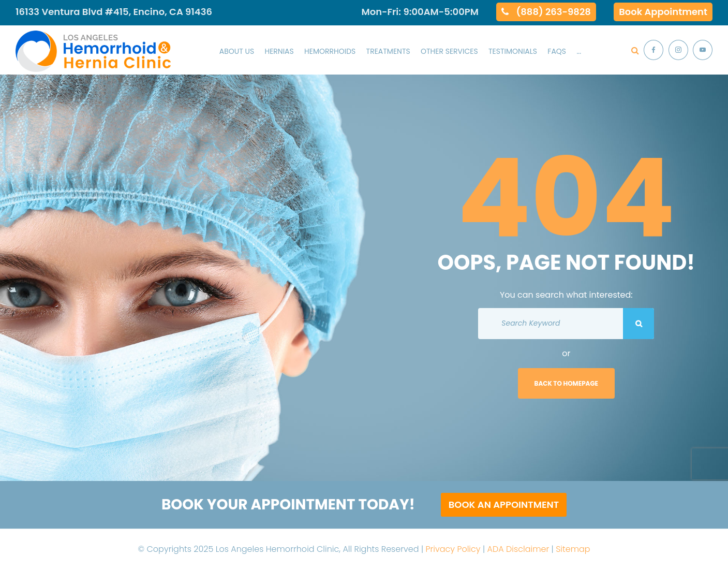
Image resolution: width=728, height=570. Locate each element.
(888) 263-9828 (554, 12)
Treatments (388, 51)
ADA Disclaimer (518, 549)
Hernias (279, 51)
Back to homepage (567, 383)
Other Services (449, 51)
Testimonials (513, 51)
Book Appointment (663, 12)
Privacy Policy (453, 549)
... (579, 51)
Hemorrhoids (330, 51)
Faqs (557, 51)
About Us (237, 51)
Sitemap (573, 549)
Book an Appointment (504, 505)
